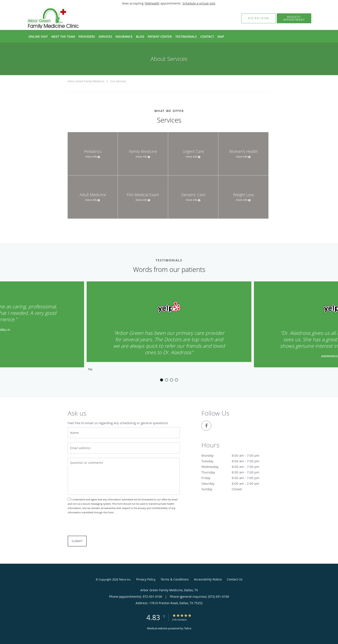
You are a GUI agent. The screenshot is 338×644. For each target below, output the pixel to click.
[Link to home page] (45, 18)
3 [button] (171, 380)
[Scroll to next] (239, 324)
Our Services (118, 81)
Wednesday (235, 467)
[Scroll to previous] (99, 324)
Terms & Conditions (175, 579)
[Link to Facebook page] (206, 426)
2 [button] (167, 380)
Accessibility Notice (208, 579)
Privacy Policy (146, 579)
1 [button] (162, 380)
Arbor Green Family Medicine (86, 81)
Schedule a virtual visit (199, 3)
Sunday (235, 489)
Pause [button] (90, 369)
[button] (294, 18)
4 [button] (176, 380)
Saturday (235, 483)
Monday (235, 455)
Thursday (235, 472)
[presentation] (100, 525)
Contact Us (235, 579)
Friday (235, 478)
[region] (169, 327)
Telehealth (152, 3)
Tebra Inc (125, 579)
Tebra (188, 628)
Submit (77, 541)
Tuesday (235, 461)
